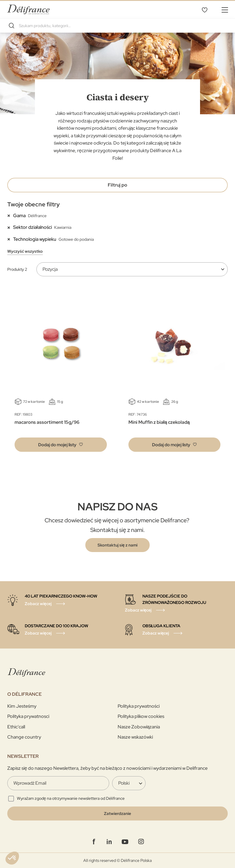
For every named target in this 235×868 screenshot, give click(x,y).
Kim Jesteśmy (22, 706)
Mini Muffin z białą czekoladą (159, 422)
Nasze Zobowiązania (139, 727)
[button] (61, 445)
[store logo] (28, 9)
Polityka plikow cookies (141, 716)
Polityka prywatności (139, 706)
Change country (24, 737)
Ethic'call (16, 727)
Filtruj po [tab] (117, 185)
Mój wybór (204, 10)
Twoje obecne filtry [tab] (33, 204)
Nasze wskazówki (135, 737)
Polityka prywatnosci (28, 716)
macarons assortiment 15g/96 (47, 422)
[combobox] (117, 26)
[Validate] (117, 813)
